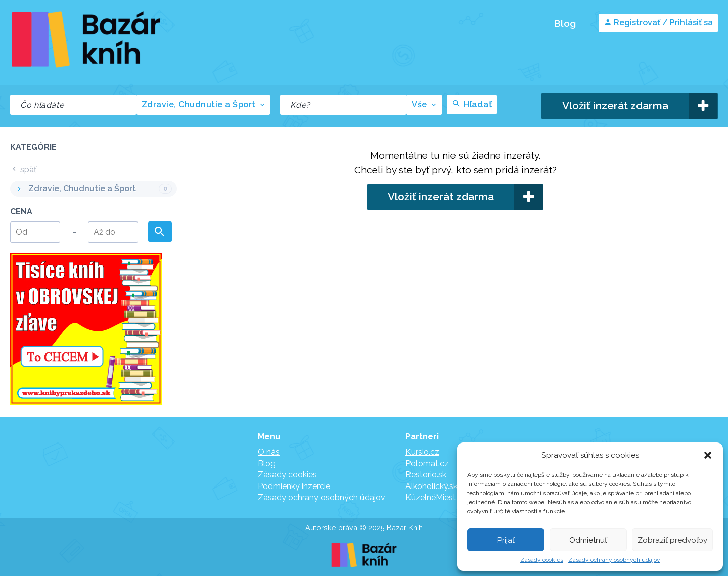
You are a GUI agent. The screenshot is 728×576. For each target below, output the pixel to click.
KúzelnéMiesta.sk (438, 497)
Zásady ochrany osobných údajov (614, 560)
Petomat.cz (427, 463)
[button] (708, 455)
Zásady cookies (542, 560)
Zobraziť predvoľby (672, 540)
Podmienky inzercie (294, 486)
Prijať (506, 540)
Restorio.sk (426, 475)
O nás (269, 452)
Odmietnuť (588, 540)
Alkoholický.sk (431, 486)
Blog (565, 23)
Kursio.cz (422, 452)
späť (23, 170)
